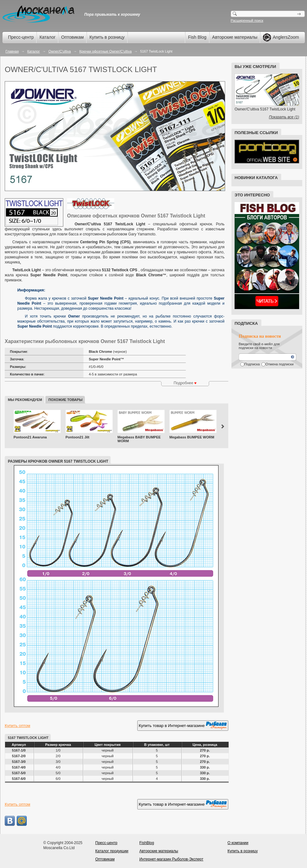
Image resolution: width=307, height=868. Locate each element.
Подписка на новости (260, 336)
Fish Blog (197, 37)
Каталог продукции (112, 851)
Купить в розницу (107, 37)
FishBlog (147, 843)
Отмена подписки (279, 364)
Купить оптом (17, 726)
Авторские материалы (235, 37)
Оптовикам (72, 37)
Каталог (47, 37)
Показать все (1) (284, 117)
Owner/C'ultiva (60, 51)
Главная (12, 51)
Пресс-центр (21, 37)
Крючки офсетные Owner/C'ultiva (105, 51)
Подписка (252, 364)
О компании (238, 843)
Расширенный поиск (247, 20)
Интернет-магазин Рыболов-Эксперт (171, 859)
